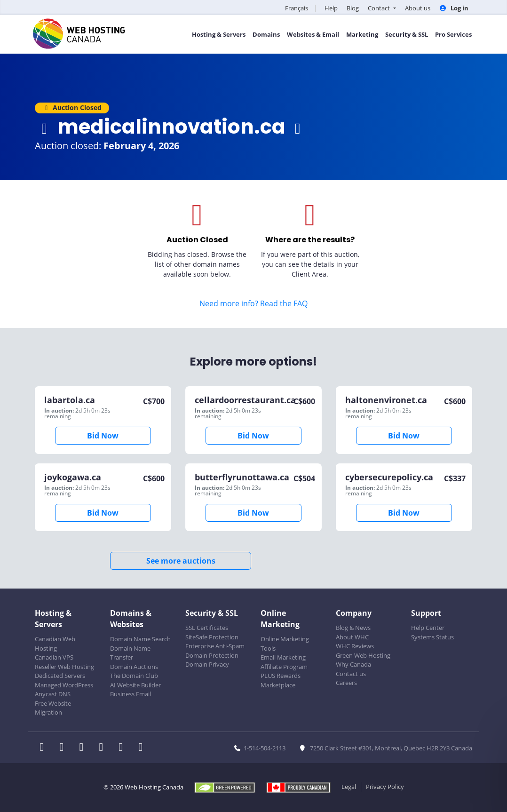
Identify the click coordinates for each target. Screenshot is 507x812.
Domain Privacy (207, 664)
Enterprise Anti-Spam (215, 646)
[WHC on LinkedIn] (84, 748)
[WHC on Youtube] (124, 748)
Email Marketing (283, 657)
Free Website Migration (53, 708)
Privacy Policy (385, 787)
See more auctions (181, 561)
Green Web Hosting (363, 655)
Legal (349, 787)
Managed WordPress (64, 685)
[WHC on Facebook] (45, 748)
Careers (346, 683)
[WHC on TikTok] (143, 748)
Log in (454, 8)
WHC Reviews (355, 646)
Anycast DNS (53, 694)
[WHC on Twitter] (64, 748)
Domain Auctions (134, 667)
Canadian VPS (54, 657)
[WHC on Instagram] (104, 748)
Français (297, 8)
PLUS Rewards (281, 676)
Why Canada (353, 664)
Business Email (131, 694)
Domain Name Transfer (130, 653)
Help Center (428, 628)
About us (418, 8)
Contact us (351, 674)
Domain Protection (212, 655)
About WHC (352, 637)
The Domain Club (134, 676)
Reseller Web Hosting (64, 667)
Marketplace (278, 685)
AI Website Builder (135, 685)
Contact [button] (380, 8)
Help (331, 8)
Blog (353, 8)
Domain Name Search (140, 639)
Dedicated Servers (60, 676)
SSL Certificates (207, 628)
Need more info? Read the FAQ (253, 303)
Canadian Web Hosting (55, 644)
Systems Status (432, 637)
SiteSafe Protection (212, 637)
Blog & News (353, 628)
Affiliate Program (284, 667)
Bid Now (103, 436)
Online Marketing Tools (285, 644)
